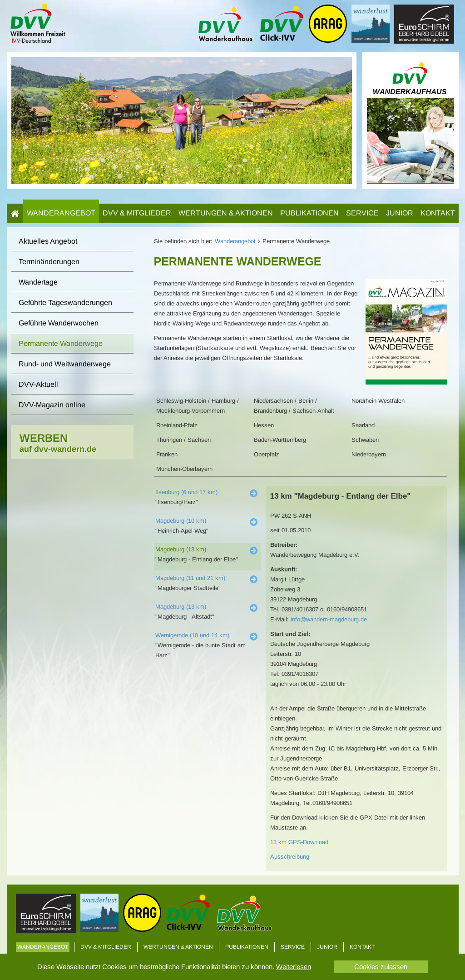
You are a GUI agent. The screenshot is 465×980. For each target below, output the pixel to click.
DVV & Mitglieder (137, 213)
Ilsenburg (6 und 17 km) (186, 492)
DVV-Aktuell (38, 384)
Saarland (363, 425)
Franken (167, 454)
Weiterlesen (294, 967)
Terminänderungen (49, 262)
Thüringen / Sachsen (183, 440)
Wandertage (38, 282)
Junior (400, 213)
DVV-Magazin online (52, 405)
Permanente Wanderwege (61, 343)
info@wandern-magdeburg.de (329, 619)
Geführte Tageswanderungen (65, 302)
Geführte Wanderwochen (59, 323)
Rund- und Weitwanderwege (65, 364)
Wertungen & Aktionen (226, 213)
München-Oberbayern (184, 469)
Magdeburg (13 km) (181, 549)
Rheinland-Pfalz (177, 425)
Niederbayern (369, 454)
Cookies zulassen (381, 967)
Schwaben (365, 440)
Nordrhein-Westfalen (378, 401)
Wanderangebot (61, 213)
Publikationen (309, 213)
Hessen (264, 425)
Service (362, 213)
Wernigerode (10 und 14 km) (192, 635)
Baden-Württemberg (280, 440)
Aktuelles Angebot (48, 241)
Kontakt (438, 213)
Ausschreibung (290, 857)
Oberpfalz (267, 454)
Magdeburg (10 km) (181, 521)
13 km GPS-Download (299, 842)
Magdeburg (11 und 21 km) (190, 578)
